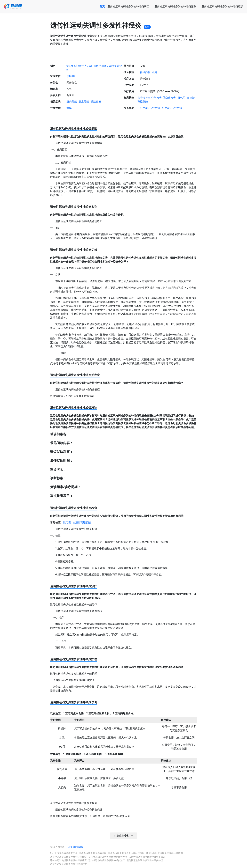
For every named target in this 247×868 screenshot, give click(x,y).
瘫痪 (69, 108)
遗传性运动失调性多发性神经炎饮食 (68, 864)
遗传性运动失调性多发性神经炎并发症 (108, 857)
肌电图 (181, 98)
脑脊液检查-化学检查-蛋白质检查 (157, 98)
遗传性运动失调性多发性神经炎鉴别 (175, 6)
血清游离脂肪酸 (82, 522)
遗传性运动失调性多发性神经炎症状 (222, 6)
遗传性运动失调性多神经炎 (93, 853)
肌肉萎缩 (72, 102)
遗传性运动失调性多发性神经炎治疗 (107, 860)
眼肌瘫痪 (96, 102)
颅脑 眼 (71, 76)
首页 (102, 6)
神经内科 (145, 72)
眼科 (155, 72)
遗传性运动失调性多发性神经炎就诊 (147, 857)
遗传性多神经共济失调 (79, 66)
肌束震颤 (84, 102)
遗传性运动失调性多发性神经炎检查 (68, 860)
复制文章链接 (76, 847)
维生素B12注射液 (150, 108)
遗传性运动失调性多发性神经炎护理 (145, 860)
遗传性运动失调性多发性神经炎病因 (128, 6)
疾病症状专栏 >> (123, 836)
